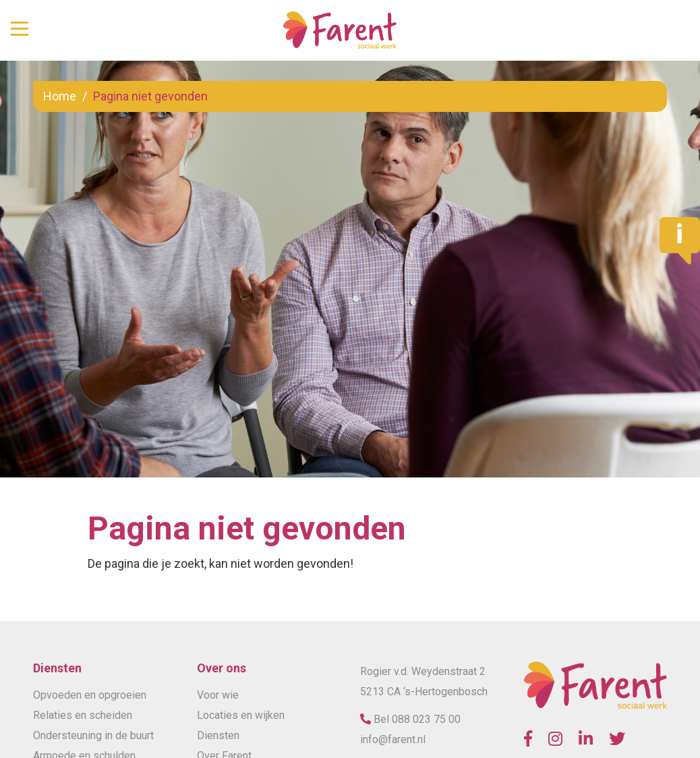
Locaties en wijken (241, 715)
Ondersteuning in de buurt (93, 735)
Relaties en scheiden (83, 715)
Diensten (218, 735)
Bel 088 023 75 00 (416, 719)
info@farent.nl (393, 739)
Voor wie (218, 695)
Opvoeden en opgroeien (90, 695)
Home (60, 96)
